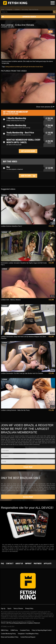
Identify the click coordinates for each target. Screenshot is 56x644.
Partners (38, 563)
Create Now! (28, 467)
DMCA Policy (5, 630)
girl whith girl (24, 67)
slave (41, 67)
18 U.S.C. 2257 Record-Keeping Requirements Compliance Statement (20, 623)
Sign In (9, 608)
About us (19, 563)
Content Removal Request (28, 637)
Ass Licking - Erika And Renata (30, 10)
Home (3, 10)
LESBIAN (17, 10)
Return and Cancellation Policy (10, 637)
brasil (38, 67)
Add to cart (26, 176)
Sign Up (3, 608)
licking (7, 67)
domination (32, 67)
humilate (17, 67)
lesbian (12, 67)
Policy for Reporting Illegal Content (42, 630)
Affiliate (48, 563)
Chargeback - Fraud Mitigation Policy (28, 634)
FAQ (2, 563)
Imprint (28, 563)
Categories (9, 10)
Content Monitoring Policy (8, 634)
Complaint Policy (25, 630)
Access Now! (28, 497)
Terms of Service (18, 608)
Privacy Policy (29, 608)
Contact (10, 563)
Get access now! (28, 151)
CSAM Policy (14, 630)
